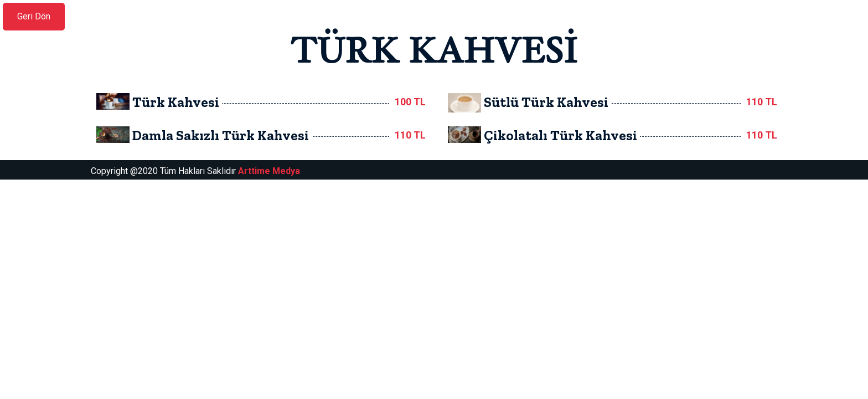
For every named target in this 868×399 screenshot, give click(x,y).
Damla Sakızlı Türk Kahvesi (221, 135)
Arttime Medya (269, 171)
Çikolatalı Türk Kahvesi (560, 135)
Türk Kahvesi (176, 102)
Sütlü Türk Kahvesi (546, 102)
